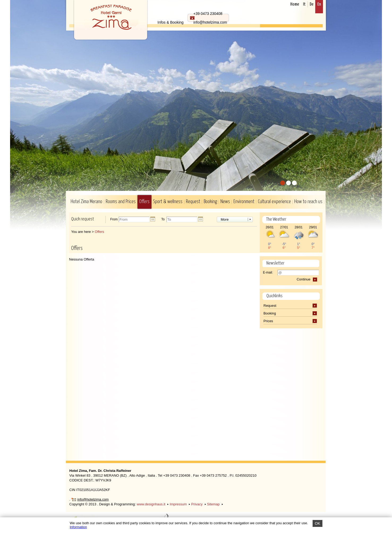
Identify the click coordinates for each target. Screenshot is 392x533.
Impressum (178, 504)
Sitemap (213, 504)
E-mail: (268, 272)
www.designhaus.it (151, 504)
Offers (144, 202)
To (163, 219)
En (319, 4)
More (225, 219)
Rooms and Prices (121, 202)
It (304, 4)
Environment (244, 202)
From (114, 219)
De (312, 4)
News (225, 202)
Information (78, 527)
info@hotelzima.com (93, 499)
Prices (269, 321)
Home (295, 4)
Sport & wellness (168, 202)
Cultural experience (274, 202)
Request (193, 202)
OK (317, 523)
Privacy (197, 504)
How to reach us (308, 202)
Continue (304, 279)
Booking (210, 202)
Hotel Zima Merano (86, 202)
